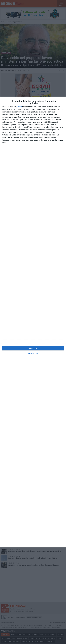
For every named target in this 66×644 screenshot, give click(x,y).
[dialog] (33, 322)
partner (19, 107)
